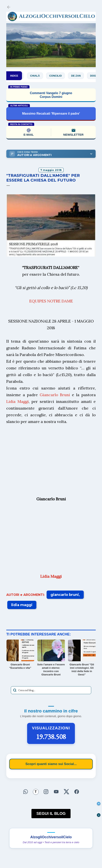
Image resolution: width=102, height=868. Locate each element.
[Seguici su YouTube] (56, 792)
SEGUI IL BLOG (51, 813)
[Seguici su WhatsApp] (26, 792)
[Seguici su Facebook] (77, 792)
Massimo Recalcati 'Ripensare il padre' (51, 114)
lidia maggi (22, 605)
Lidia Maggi (17, 401)
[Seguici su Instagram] (46, 792)
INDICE (14, 76)
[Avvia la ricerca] (15, 690)
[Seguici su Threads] (36, 792)
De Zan (79, 76)
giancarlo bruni (65, 595)
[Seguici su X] (66, 792)
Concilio (59, 76)
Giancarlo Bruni (55, 395)
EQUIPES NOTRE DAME (51, 301)
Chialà (38, 76)
